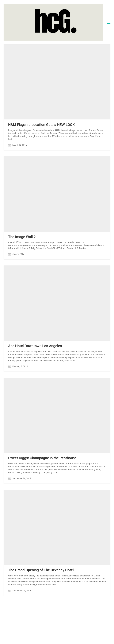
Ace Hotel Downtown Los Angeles (35, 346)
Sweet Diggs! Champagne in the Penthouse (42, 458)
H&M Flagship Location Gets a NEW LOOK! (42, 125)
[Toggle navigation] (109, 22)
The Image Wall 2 (22, 237)
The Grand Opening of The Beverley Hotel (41, 570)
